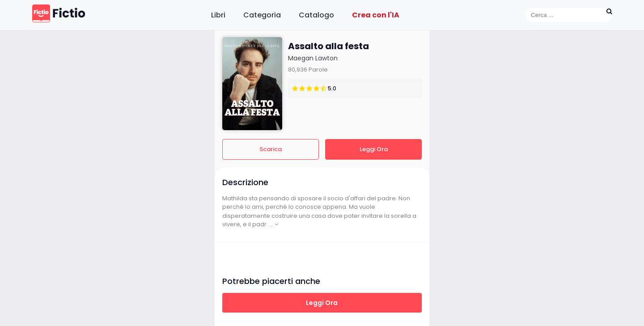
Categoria (262, 15)
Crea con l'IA (376, 15)
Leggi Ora (374, 149)
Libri (218, 15)
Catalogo (316, 15)
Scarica (271, 149)
